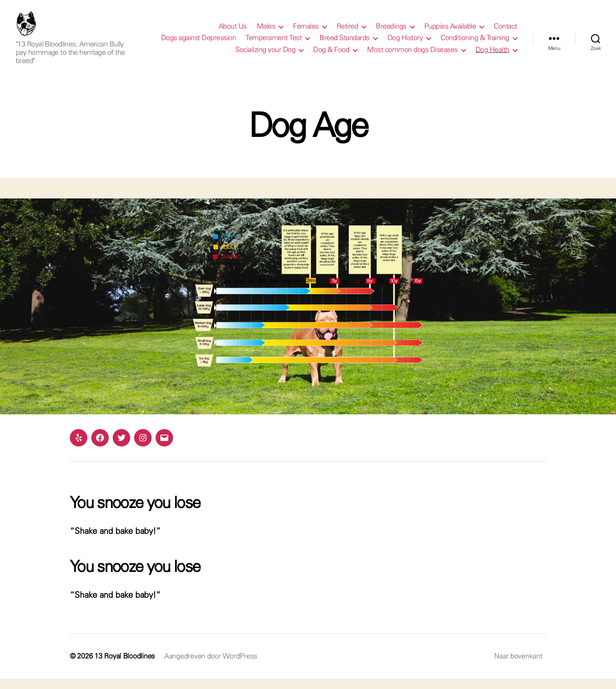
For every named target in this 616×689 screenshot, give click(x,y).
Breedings (391, 31)
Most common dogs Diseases (412, 55)
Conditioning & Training (475, 43)
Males (266, 31)
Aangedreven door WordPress (211, 666)
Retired (347, 31)
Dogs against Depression (199, 43)
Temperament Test (274, 43)
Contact (505, 31)
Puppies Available (450, 31)
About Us (233, 31)
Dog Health (492, 55)
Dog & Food (331, 55)
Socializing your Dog (265, 55)
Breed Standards (345, 43)
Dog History (405, 43)
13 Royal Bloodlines (125, 666)
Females (306, 31)
